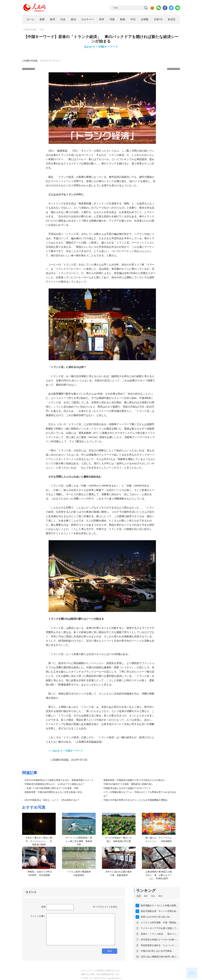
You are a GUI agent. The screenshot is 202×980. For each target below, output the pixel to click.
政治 (73, 19)
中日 (133, 19)
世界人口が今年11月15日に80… (156, 917)
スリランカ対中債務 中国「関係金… (160, 923)
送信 (110, 951)
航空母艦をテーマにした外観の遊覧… (160, 906)
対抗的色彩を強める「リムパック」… (160, 945)
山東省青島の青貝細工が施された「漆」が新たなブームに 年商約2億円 (159, 875)
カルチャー (88, 19)
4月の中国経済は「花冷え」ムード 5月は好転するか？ (52, 800)
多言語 (172, 19)
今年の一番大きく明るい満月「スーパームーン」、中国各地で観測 (39, 841)
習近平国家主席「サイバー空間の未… (160, 911)
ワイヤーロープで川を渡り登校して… (160, 928)
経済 (53, 19)
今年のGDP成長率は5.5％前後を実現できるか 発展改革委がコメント (59, 780)
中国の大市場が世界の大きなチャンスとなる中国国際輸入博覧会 (135, 800)
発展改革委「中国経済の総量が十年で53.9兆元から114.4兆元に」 (135, 780)
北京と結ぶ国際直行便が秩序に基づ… (160, 957)
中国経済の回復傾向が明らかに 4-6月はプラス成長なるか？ (55, 784)
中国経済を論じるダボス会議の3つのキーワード (127, 788)
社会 (63, 19)
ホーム (30, 19)
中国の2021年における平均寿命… (157, 951)
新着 (42, 19)
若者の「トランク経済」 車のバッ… (160, 934)
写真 (112, 19)
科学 (102, 19)
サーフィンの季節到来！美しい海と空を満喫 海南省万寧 (79, 841)
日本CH (158, 19)
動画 (123, 19)
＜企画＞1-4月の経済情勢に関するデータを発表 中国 (51, 788)
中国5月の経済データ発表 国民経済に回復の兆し (128, 784)
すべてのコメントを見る (105, 907)
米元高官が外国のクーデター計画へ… (160, 940)
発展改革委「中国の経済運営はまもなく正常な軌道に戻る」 (54, 792)
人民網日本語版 (30, 30)
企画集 (145, 19)
